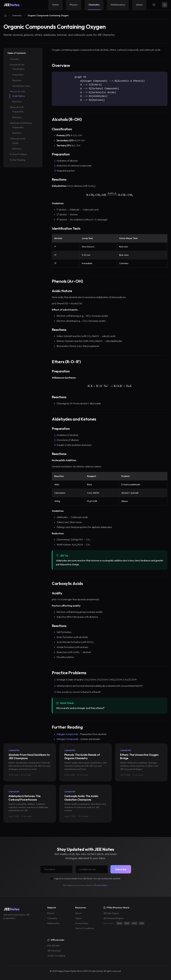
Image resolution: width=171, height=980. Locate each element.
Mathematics (53, 923)
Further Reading (18, 160)
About (78, 913)
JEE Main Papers (111, 913)
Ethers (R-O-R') (17, 107)
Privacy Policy (101, 885)
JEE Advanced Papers (114, 918)
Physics (51, 913)
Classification (18, 69)
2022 (134, 923)
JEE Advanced (54, 951)
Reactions (17, 80)
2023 (127, 923)
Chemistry (17, 15)
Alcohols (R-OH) (17, 65)
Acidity (15, 143)
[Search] (154, 5)
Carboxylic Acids (18, 139)
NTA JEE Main (54, 946)
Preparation (18, 75)
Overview (14, 59)
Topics (78, 918)
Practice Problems (18, 154)
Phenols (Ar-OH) (18, 92)
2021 (142, 923)
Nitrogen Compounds (67, 739)
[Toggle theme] (165, 5)
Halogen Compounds (67, 734)
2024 (119, 923)
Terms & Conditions (85, 928)
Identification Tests (21, 86)
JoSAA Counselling (56, 956)
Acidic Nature (19, 96)
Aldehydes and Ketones (21, 123)
